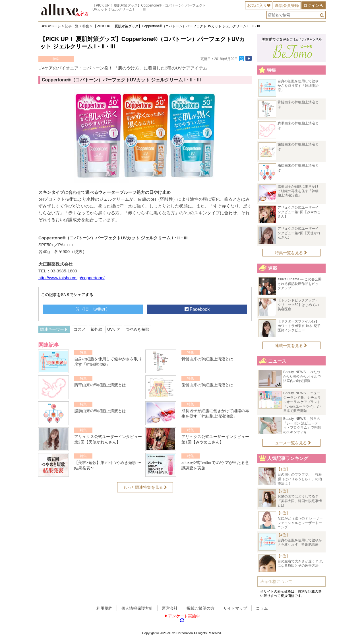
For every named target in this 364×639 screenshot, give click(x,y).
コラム (262, 608)
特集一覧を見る (291, 253)
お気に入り (257, 5)
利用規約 (104, 608)
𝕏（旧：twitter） (93, 309)
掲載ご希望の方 (200, 608)
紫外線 (96, 329)
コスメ (80, 329)
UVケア (114, 329)
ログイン (311, 5)
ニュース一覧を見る (291, 443)
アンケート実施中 (184, 616)
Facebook (197, 309)
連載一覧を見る (291, 346)
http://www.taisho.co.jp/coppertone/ (72, 278)
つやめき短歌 (137, 329)
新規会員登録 (287, 5)
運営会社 (170, 608)
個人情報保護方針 (137, 608)
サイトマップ (235, 608)
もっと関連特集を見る (145, 487)
